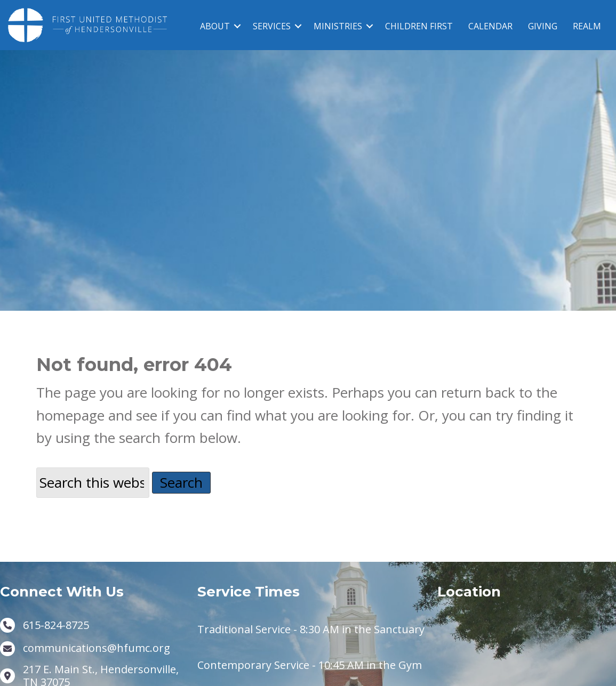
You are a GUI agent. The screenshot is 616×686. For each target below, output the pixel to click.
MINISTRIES (338, 26)
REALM (587, 26)
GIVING (543, 26)
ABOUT (215, 26)
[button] (237, 26)
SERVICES (272, 26)
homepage (70, 429)
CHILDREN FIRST (419, 26)
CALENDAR (490, 26)
